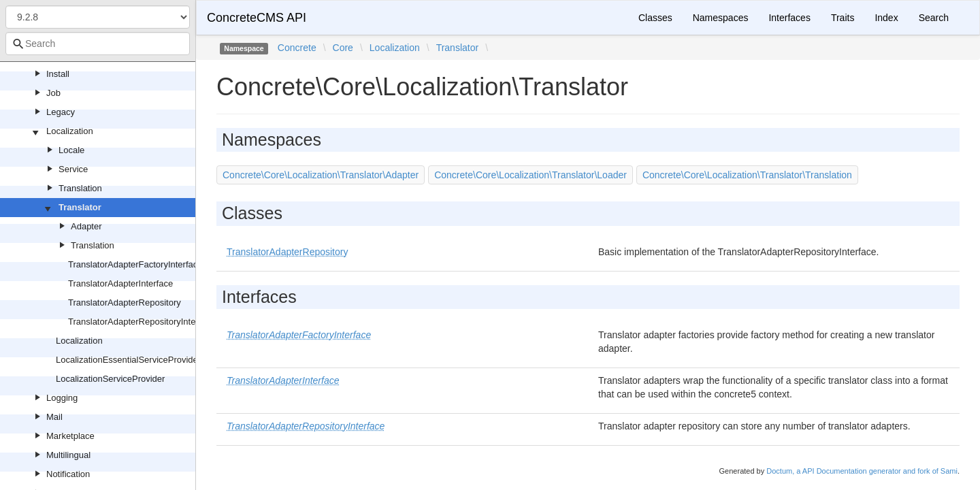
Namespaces (721, 18)
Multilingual (68, 455)
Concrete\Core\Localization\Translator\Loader (530, 175)
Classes (655, 18)
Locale (71, 150)
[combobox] (98, 44)
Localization (70, 131)
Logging (62, 398)
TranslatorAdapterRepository (125, 303)
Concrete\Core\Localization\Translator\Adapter (321, 175)
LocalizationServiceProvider (110, 379)
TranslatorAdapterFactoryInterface (135, 264)
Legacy (61, 112)
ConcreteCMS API (257, 18)
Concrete (297, 48)
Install (58, 74)
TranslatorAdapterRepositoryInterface (142, 322)
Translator (80, 207)
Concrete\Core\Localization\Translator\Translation (747, 175)
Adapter (86, 226)
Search (934, 18)
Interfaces (789, 18)
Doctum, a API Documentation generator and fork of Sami (862, 471)
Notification (68, 474)
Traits (843, 18)
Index (886, 18)
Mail (54, 417)
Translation (80, 188)
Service (73, 169)
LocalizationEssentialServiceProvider (128, 360)
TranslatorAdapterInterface (120, 283)
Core (343, 48)
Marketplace (70, 436)
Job (53, 93)
